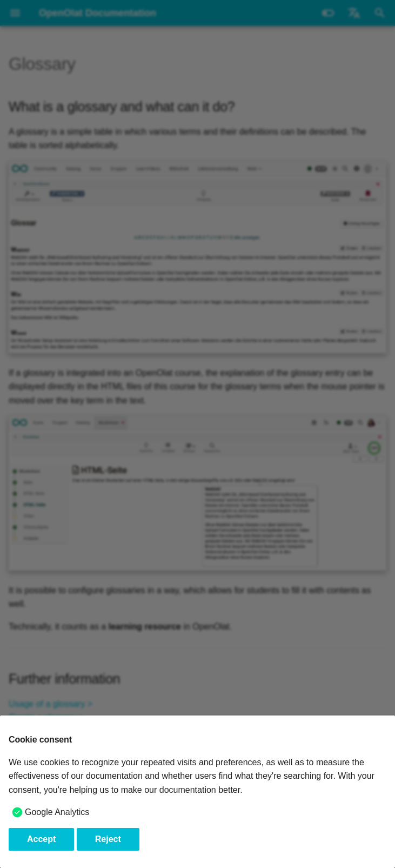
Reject (108, 839)
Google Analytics (57, 812)
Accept (41, 839)
